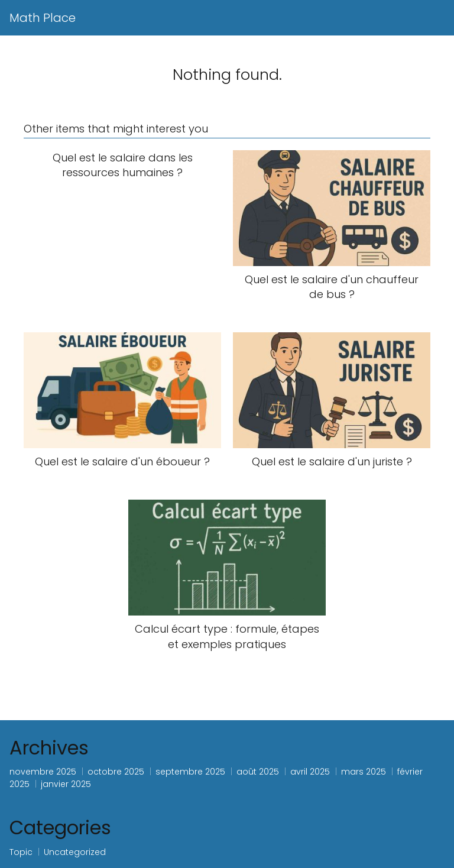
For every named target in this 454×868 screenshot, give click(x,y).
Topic (21, 852)
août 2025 (258, 772)
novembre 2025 (43, 772)
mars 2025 (364, 772)
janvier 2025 (66, 784)
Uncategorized (75, 852)
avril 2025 (310, 772)
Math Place (43, 18)
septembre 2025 (190, 772)
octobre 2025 (116, 772)
